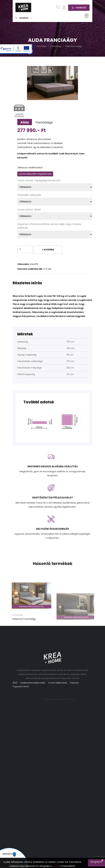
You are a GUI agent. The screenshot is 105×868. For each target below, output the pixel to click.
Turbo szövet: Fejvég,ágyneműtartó (39, 180)
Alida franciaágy (74, 46)
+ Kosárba (48, 250)
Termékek (24, 18)
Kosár (79, 7)
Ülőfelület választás (29, 195)
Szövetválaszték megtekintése (35, 174)
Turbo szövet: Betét (29, 210)
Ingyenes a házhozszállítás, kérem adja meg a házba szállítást (49, 226)
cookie (56, 866)
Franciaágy (56, 46)
